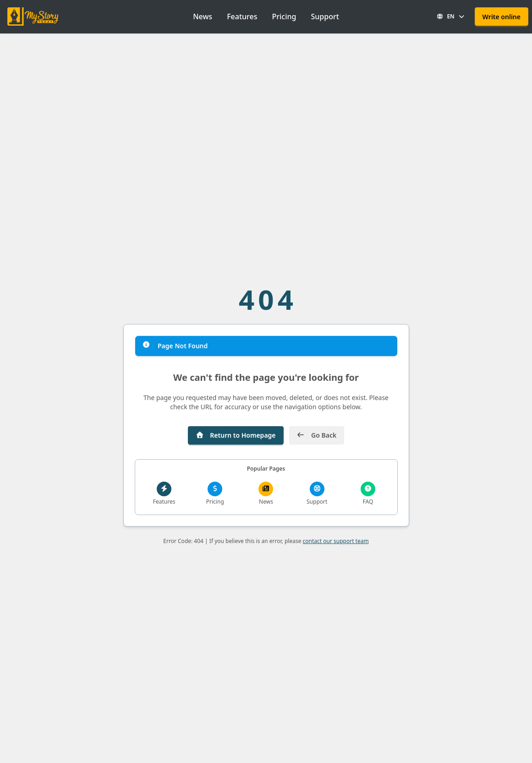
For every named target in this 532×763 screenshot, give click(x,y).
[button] (450, 16)
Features (242, 16)
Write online (502, 17)
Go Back (317, 435)
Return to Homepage (236, 435)
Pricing (284, 16)
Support (325, 16)
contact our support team (336, 541)
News (203, 16)
